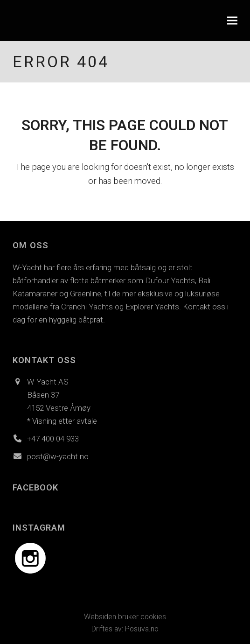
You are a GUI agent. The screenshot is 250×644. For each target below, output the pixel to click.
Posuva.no (142, 629)
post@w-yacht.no (58, 456)
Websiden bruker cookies (125, 617)
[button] (232, 21)
